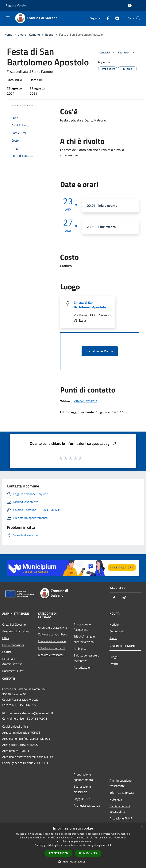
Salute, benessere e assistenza (86, 658)
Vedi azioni (127, 53)
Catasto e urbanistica (52, 648)
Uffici (6, 638)
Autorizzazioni (83, 667)
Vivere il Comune (29, 34)
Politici (7, 652)
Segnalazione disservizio (82, 789)
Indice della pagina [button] (22, 105)
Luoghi (114, 657)
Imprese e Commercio (52, 641)
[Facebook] (106, 18)
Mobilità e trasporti (50, 655)
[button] (73, 862)
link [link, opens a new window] (110, 845)
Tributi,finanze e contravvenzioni (84, 639)
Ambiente (80, 649)
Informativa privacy (122, 793)
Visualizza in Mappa (100, 351)
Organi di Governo (14, 624)
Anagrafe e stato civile (52, 627)
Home (8, 34)
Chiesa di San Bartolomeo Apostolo (90, 305)
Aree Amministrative (16, 631)
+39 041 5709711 (85, 401)
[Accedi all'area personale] (130, 6)
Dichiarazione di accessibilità (120, 809)
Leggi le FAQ (82, 799)
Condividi (107, 53)
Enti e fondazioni (13, 645)
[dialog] (73, 845)
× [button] (142, 827)
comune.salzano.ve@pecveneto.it (31, 713)
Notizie (114, 624)
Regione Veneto (16, 5)
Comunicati (117, 631)
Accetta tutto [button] (58, 853)
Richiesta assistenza (87, 805)
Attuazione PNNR (121, 818)
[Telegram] (116, 18)
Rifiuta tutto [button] (88, 853)
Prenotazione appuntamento (83, 777)
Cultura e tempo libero (52, 634)
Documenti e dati (13, 671)
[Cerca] (138, 18)
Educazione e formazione (82, 627)
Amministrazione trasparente (121, 783)
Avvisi (113, 638)
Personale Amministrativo (12, 661)
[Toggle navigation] (8, 18)
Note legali (116, 799)
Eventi (49, 34)
